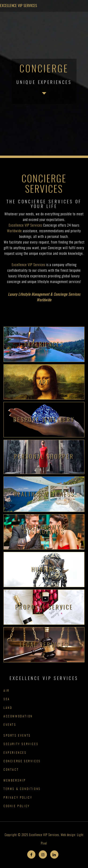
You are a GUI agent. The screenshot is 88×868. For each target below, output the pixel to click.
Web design (68, 835)
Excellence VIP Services (19, 6)
